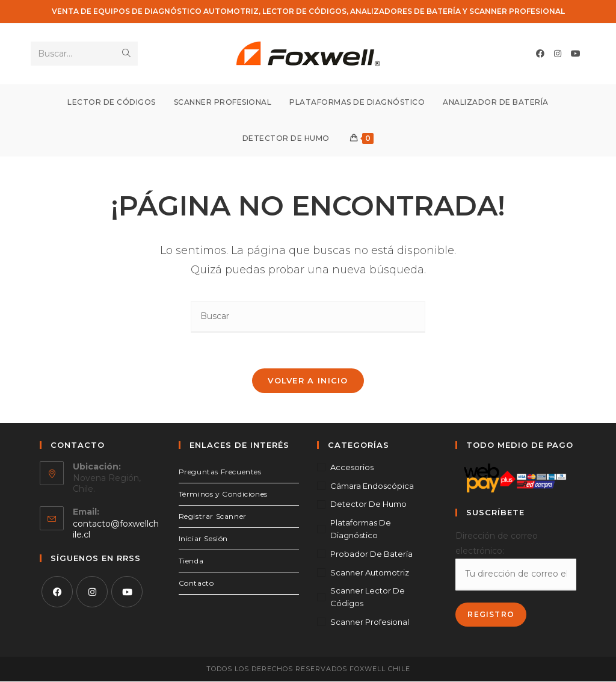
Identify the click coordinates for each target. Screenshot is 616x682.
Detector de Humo (368, 504)
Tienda (191, 561)
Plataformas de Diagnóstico (361, 529)
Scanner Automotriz (370, 572)
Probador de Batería (371, 554)
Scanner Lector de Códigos (368, 597)
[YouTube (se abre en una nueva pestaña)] (576, 54)
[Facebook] (57, 592)
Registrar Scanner (213, 517)
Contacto (196, 584)
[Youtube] (127, 592)
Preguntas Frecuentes (220, 472)
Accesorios (352, 468)
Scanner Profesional (370, 622)
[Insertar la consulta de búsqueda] (308, 317)
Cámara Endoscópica (372, 486)
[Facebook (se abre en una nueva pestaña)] (540, 54)
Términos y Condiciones (223, 494)
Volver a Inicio (308, 381)
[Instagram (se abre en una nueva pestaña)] (558, 54)
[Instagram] (92, 592)
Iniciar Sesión (203, 539)
